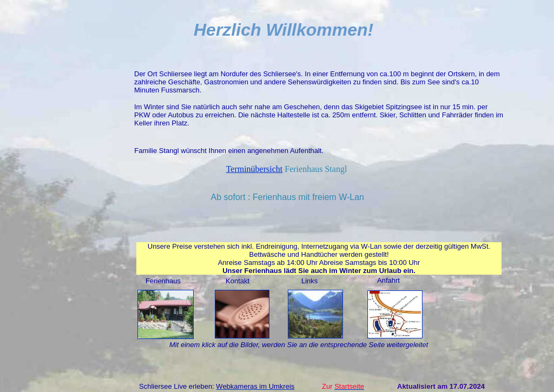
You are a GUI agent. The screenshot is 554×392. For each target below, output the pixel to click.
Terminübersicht (255, 169)
